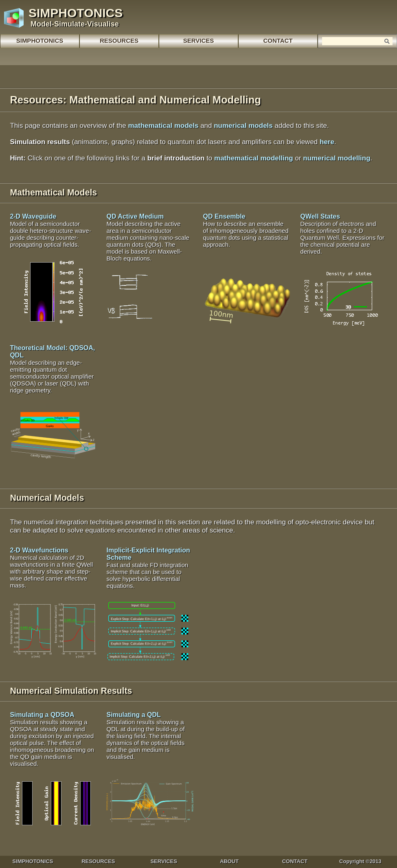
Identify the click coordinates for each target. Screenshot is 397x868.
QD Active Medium (148, 237)
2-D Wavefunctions (51, 568)
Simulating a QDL (145, 736)
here (327, 142)
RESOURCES (98, 861)
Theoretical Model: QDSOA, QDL (52, 369)
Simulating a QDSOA (52, 739)
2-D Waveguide (50, 230)
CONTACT (295, 861)
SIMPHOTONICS (40, 41)
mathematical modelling (254, 158)
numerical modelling (337, 158)
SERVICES (199, 41)
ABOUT (229, 861)
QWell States (342, 234)
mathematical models (163, 126)
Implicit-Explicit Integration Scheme (148, 568)
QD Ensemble (246, 230)
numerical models (243, 126)
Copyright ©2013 (360, 861)
